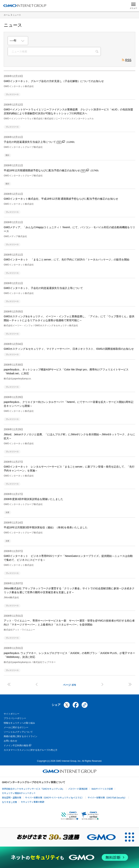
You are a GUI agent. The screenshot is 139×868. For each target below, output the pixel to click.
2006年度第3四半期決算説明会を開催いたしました (33, 499)
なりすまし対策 (9, 802)
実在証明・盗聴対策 (12, 797)
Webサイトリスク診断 (102, 789)
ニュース (17, 15)
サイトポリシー (12, 714)
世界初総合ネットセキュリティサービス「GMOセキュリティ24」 (33, 789)
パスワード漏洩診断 (78, 789)
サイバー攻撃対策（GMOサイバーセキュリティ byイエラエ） (55, 797)
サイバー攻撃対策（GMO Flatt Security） (107, 797)
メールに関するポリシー (16, 727)
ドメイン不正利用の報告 (17, 746)
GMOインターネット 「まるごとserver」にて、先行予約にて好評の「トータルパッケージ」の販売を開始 (67, 260)
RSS (127, 60)
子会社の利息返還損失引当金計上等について (40, 142)
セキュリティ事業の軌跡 (33, 802)
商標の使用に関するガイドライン (20, 736)
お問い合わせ (10, 741)
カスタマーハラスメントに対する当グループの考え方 (31, 750)
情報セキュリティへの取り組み (19, 723)
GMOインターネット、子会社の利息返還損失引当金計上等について (43, 288)
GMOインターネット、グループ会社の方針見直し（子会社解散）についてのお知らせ (54, 81)
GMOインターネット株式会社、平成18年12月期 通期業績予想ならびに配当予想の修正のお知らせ (61, 199)
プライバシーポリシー (15, 718)
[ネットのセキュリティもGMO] (70, 857)
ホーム (7, 15)
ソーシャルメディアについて (18, 732)
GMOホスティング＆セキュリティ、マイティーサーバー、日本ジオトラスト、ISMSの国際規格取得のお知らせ (69, 349)
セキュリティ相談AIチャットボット (19, 793)
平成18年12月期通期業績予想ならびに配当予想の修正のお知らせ (52, 170)
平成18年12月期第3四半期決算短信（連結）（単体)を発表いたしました (46, 527)
